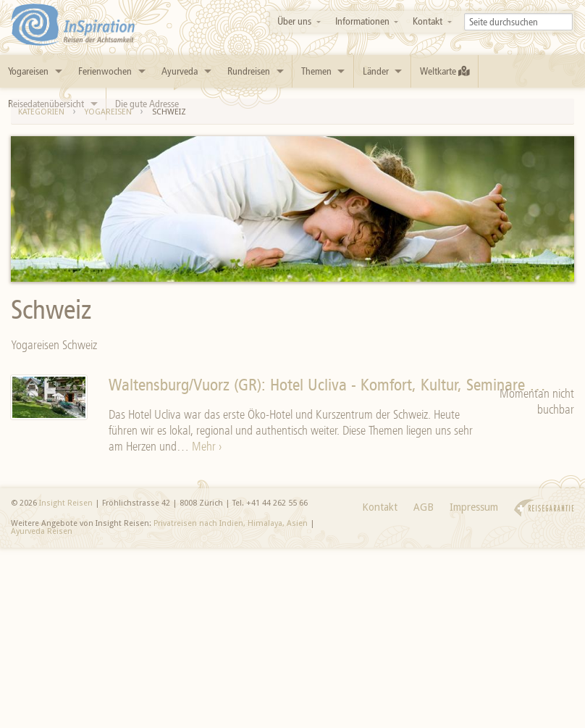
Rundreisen (249, 71)
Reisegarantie (544, 508)
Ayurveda (180, 71)
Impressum (474, 507)
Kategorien (41, 112)
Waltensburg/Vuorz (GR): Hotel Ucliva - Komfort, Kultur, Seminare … (327, 385)
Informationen (362, 21)
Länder (376, 71)
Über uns (294, 21)
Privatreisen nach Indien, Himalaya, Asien (231, 523)
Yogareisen (28, 71)
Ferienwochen (105, 71)
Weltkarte (445, 71)
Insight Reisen (66, 503)
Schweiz (169, 112)
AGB (424, 507)
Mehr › (207, 446)
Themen (316, 71)
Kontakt (428, 21)
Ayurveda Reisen (42, 531)
